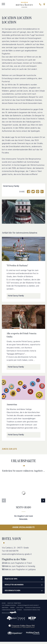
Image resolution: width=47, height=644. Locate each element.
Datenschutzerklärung (33, 608)
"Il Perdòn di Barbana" (17, 266)
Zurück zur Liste (9, 449)
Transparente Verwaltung (32, 610)
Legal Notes (20, 608)
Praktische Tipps (22, 579)
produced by (9, 613)
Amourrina (12, 404)
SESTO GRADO (23, 507)
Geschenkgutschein (22, 591)
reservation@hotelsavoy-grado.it (17, 554)
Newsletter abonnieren (22, 585)
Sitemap (19, 610)
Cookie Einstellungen (9, 610)
